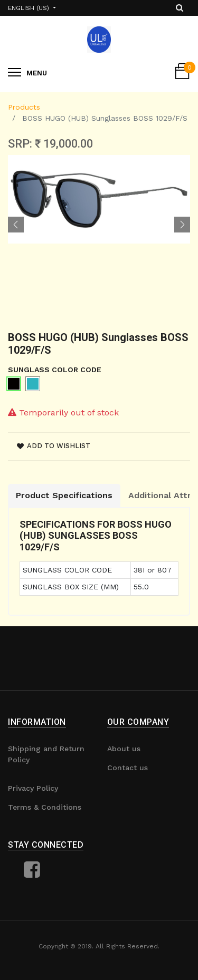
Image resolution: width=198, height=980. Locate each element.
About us (124, 749)
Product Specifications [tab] (64, 495)
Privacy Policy (33, 788)
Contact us (128, 768)
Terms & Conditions (45, 807)
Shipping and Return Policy (46, 754)
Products (24, 107)
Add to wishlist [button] (54, 446)
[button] (16, 225)
